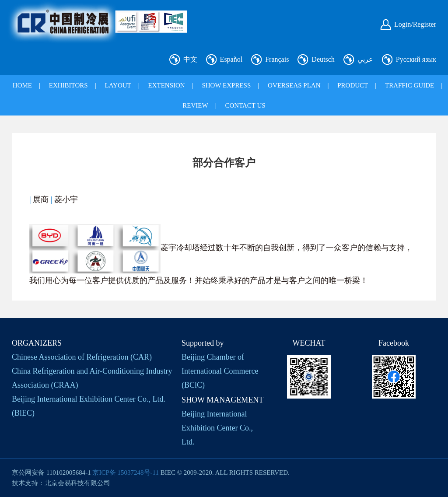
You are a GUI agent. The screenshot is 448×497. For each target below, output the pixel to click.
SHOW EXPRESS (226, 85)
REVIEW (195, 105)
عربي (365, 59)
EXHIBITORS (68, 85)
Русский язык (416, 59)
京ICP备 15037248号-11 (126, 472)
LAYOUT (118, 85)
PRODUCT (353, 85)
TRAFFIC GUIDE (409, 85)
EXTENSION (167, 85)
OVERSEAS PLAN (294, 85)
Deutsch (323, 59)
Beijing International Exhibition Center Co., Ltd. (217, 428)
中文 (190, 59)
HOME (22, 85)
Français (277, 59)
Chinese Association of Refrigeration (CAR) (82, 357)
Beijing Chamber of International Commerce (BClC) (220, 371)
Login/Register (415, 24)
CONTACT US (245, 105)
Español (231, 59)
